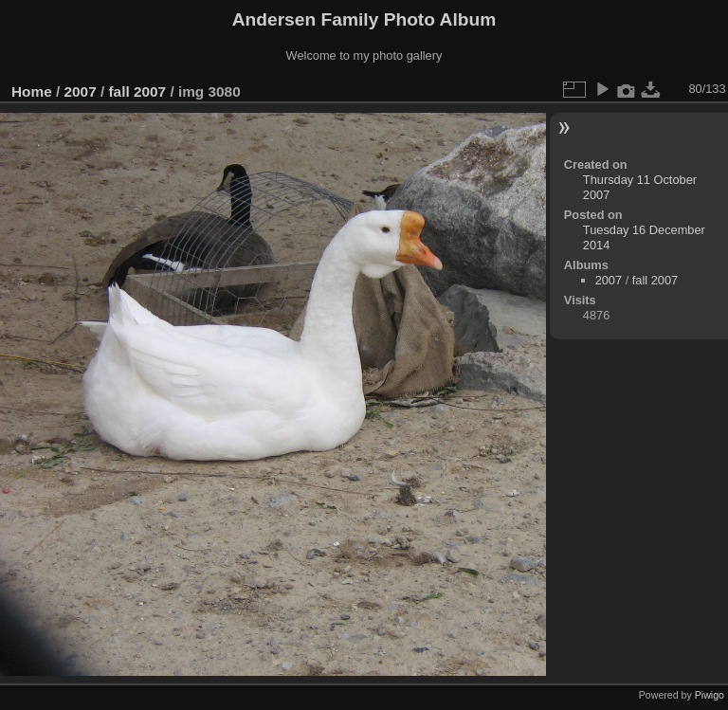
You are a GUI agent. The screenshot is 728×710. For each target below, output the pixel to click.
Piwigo (710, 695)
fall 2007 (137, 91)
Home (32, 91)
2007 (81, 91)
